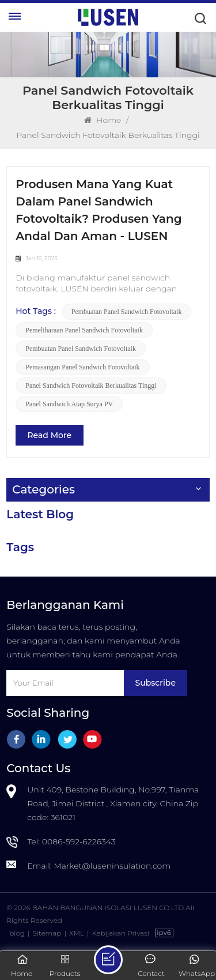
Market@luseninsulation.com (112, 866)
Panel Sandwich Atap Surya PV (69, 404)
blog (17, 933)
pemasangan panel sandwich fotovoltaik (82, 367)
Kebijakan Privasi (120, 933)
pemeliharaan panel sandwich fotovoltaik (84, 330)
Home (103, 120)
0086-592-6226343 (79, 841)
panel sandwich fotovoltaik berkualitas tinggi (91, 386)
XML (77, 933)
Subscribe (156, 683)
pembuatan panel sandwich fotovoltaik (127, 312)
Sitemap (47, 933)
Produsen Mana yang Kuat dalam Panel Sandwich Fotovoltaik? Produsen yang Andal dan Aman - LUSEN (98, 210)
